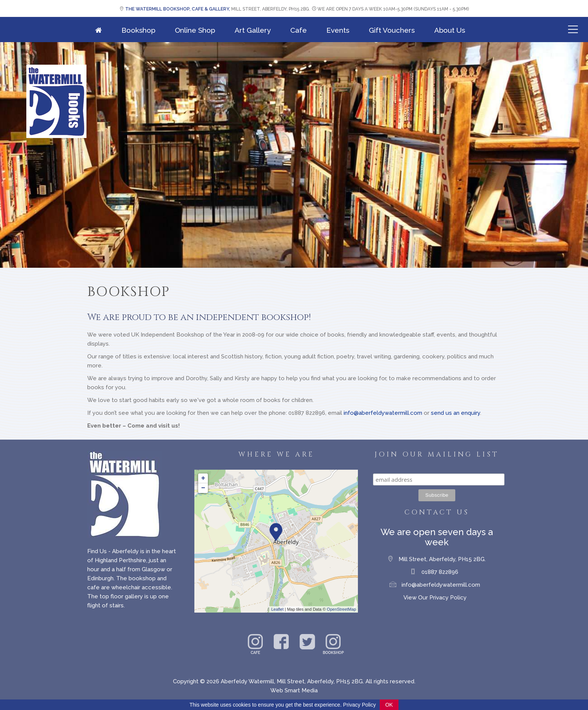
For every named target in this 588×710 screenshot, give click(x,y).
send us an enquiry (455, 413)
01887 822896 (440, 572)
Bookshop (138, 30)
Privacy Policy (360, 705)
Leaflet (277, 609)
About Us (450, 30)
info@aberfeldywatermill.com (383, 413)
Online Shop (195, 30)
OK (389, 705)
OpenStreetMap (341, 609)
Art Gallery (253, 30)
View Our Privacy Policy (435, 598)
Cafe (299, 30)
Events (338, 30)
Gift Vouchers (392, 30)
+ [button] (203, 478)
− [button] (203, 488)
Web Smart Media (294, 690)
